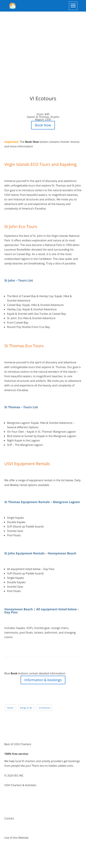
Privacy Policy (13, 852)
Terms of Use (13, 847)
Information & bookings (43, 680)
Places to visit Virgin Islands (21, 804)
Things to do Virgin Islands (21, 799)
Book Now (43, 125)
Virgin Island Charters (18, 795)
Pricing (8, 809)
